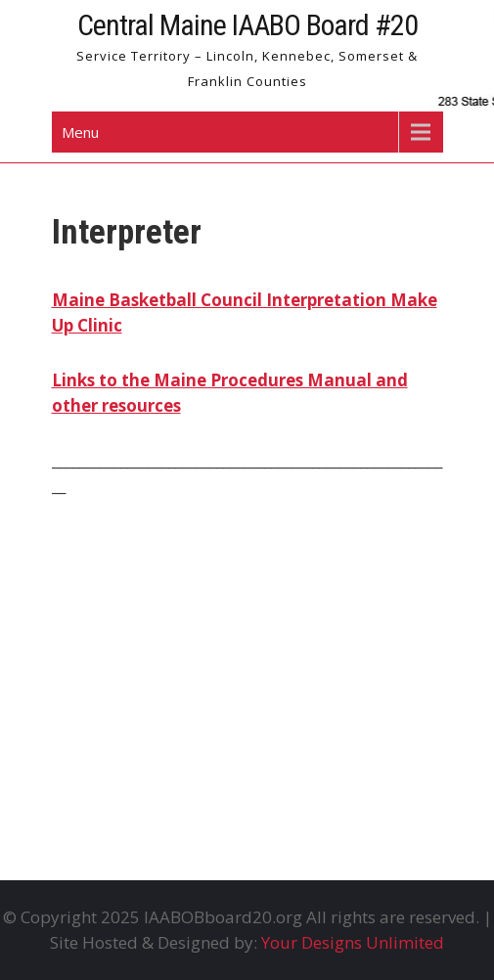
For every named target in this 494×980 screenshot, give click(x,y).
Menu (80, 132)
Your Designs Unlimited (353, 942)
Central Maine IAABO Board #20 (247, 25)
